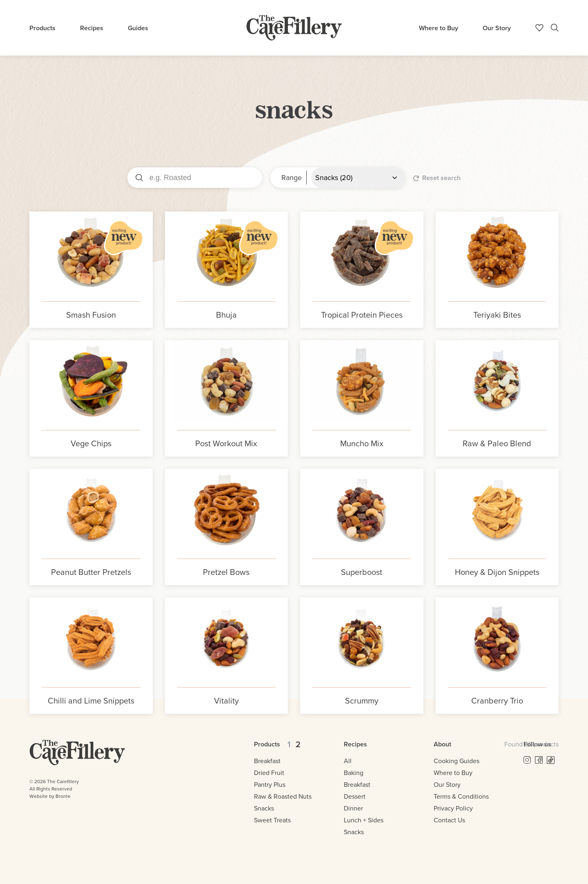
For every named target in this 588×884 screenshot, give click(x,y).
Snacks (264, 808)
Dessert (355, 796)
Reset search (437, 178)
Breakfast (267, 761)
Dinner (353, 808)
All (348, 761)
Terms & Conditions (461, 796)
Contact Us (449, 820)
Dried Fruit (269, 773)
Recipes (92, 28)
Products (42, 28)
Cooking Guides (457, 761)
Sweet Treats (272, 820)
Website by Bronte (50, 796)
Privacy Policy (453, 808)
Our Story (497, 28)
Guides (138, 28)
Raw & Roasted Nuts (283, 796)
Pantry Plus (270, 785)
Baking (354, 773)
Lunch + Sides (364, 820)
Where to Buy (439, 28)
